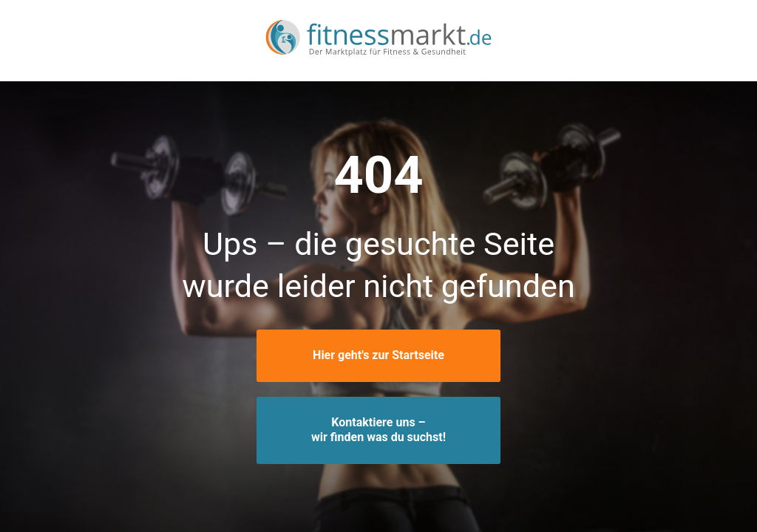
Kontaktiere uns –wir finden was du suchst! (378, 430)
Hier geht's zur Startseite (378, 355)
